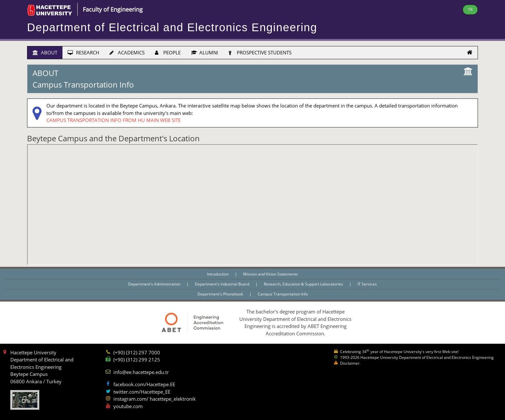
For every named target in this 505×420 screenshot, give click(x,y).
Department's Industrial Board (223, 284)
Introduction (218, 274)
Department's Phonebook (221, 294)
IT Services (367, 284)
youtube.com (128, 406)
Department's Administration (155, 284)
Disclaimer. (350, 363)
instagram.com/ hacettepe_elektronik (155, 399)
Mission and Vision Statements (271, 274)
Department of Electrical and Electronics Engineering (172, 27)
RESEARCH (83, 52)
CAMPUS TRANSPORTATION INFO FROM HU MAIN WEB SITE (114, 120)
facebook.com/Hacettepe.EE (144, 384)
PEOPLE (168, 52)
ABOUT (45, 52)
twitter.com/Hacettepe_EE (142, 392)
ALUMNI (205, 52)
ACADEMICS (127, 52)
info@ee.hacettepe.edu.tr (141, 372)
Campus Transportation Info (283, 294)
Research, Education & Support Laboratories (304, 284)
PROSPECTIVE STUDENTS (260, 52)
